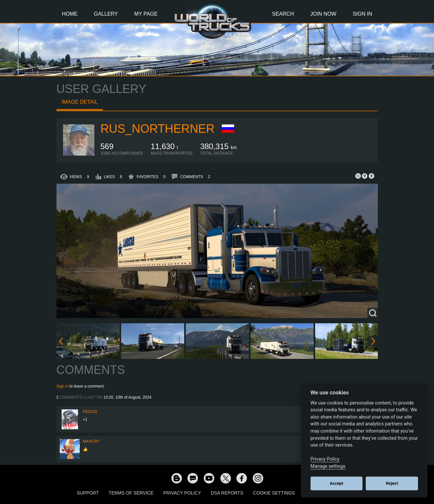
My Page (146, 14)
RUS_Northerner (158, 129)
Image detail (80, 102)
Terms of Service (131, 493)
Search (283, 14)
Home (70, 14)
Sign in (63, 386)
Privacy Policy (182, 493)
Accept (337, 483)
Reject (392, 483)
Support (88, 493)
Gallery (106, 14)
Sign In (362, 14)
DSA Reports (227, 493)
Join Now (323, 14)
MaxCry (91, 441)
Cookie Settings (274, 493)
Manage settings (328, 466)
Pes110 (90, 412)
